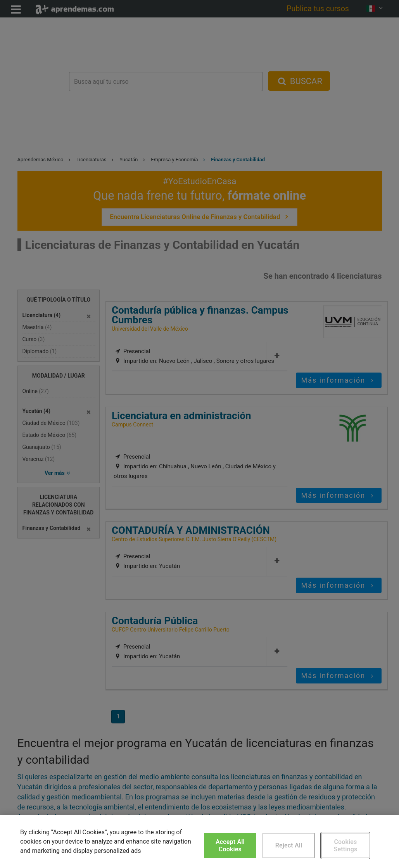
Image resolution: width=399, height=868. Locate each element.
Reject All (289, 845)
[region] (199, 842)
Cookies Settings (346, 846)
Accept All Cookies (230, 846)
